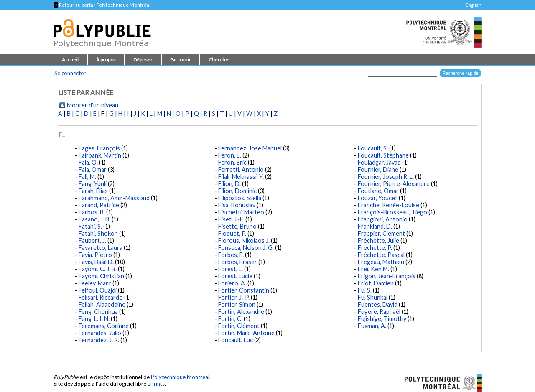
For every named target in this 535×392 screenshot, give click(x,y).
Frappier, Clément (381, 233)
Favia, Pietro (95, 255)
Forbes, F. (231, 255)
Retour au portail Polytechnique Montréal (102, 5)
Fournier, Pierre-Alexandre (394, 184)
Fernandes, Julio (100, 333)
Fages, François (99, 148)
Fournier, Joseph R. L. (386, 177)
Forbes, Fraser (238, 262)
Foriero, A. (232, 283)
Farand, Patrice (99, 205)
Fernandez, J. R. (99, 340)
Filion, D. (229, 184)
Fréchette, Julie (378, 241)
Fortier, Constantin (244, 290)
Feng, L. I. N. (94, 319)
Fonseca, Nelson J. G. (246, 248)
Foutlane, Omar (378, 191)
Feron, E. (230, 155)
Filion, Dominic (237, 191)
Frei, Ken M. (373, 269)
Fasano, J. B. (94, 219)
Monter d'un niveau (93, 105)
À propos (106, 60)
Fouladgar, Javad (379, 162)
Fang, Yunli (93, 184)
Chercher (219, 60)
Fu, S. (365, 290)
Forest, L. (231, 269)
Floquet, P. (232, 233)
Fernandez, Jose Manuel (250, 148)
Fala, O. (88, 162)
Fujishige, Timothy (382, 319)
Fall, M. (87, 177)
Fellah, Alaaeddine (102, 304)
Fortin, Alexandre (241, 312)
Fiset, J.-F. (231, 219)
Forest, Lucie (235, 276)
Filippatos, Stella (240, 198)
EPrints (156, 384)
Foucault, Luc (236, 340)
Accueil (70, 60)
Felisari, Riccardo (101, 297)
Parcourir (181, 60)
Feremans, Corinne (104, 326)
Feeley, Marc (95, 283)
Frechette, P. (375, 248)
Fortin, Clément (239, 326)
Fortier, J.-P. (234, 297)
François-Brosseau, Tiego (392, 212)
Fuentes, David (378, 304)
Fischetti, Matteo (241, 212)
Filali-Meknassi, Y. (241, 177)
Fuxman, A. (372, 326)
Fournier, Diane (378, 169)
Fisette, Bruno (237, 226)
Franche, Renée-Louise (389, 205)
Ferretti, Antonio (241, 169)
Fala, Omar (93, 169)
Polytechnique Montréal (180, 377)
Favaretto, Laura (101, 248)
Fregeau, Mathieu (381, 262)
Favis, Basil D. (96, 262)
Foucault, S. (373, 148)
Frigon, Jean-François (387, 276)
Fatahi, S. (90, 226)
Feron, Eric (232, 162)
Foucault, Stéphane (383, 155)
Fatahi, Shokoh (98, 233)
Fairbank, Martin (100, 155)
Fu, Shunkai (373, 297)
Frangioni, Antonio (383, 219)
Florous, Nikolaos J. (244, 241)
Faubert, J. (92, 241)
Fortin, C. (230, 319)
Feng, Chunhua (98, 312)
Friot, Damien (376, 283)
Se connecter (70, 73)
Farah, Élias (93, 191)
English (473, 5)
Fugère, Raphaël (379, 312)
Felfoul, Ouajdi (98, 290)
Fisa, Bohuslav (237, 205)
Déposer (143, 60)
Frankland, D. (375, 226)
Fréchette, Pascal (381, 255)
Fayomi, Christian (101, 276)
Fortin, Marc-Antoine (246, 333)
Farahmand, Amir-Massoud (114, 198)
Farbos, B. (92, 212)
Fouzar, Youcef (378, 198)
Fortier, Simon (237, 304)
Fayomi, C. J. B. (98, 269)
